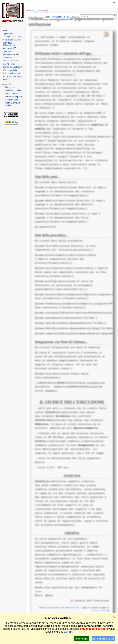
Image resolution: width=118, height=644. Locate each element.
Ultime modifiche (10, 70)
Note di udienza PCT (12, 40)
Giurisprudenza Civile (12, 37)
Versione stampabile (14, 97)
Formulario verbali (11, 54)
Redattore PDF (72, 608)
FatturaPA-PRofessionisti (9, 44)
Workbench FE (9, 48)
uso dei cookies (58, 618)
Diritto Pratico (99, 611)
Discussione (41, 10)
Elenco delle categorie (13, 67)
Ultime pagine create (12, 73)
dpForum (7, 51)
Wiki (5, 30)
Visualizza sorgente (61, 17)
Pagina (30, 10)
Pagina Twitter (9, 64)
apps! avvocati (9, 34)
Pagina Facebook (11, 61)
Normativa (7, 58)
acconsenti (82, 639)
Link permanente (12, 100)
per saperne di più (103, 639)
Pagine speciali (12, 94)
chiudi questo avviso (93, 629)
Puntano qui (10, 87)
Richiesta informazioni (12, 77)
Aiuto (5, 80)
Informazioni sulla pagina (12, 104)
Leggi (47, 17)
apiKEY (68, 632)
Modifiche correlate (13, 90)
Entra (114, 3)
